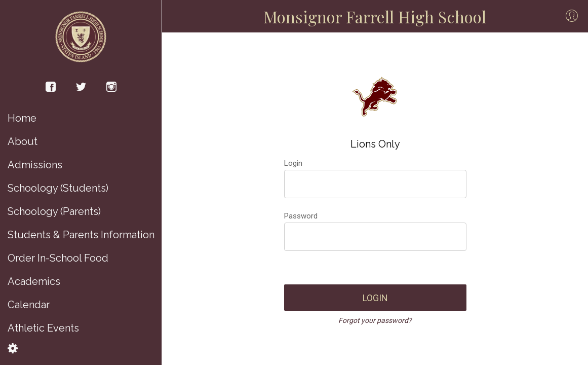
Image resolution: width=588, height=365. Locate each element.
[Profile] (572, 16)
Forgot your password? (375, 320)
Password (301, 216)
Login (293, 163)
